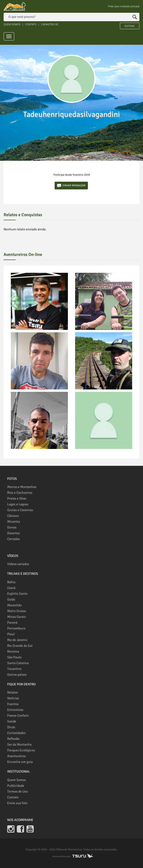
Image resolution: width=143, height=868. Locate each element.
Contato (13, 797)
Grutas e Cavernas (20, 510)
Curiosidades (16, 733)
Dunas (12, 527)
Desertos (13, 533)
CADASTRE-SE (50, 24)
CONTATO (31, 24)
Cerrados (13, 539)
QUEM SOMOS (12, 24)
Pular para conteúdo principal (124, 6)
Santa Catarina (18, 663)
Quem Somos (16, 780)
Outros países (17, 675)
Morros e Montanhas (22, 487)
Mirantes (14, 522)
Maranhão (14, 605)
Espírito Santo (17, 594)
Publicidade (16, 786)
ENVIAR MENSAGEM (71, 186)
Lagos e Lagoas (18, 504)
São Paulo (14, 657)
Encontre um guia (20, 762)
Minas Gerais (16, 617)
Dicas (11, 727)
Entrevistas (15, 710)
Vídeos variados (18, 564)
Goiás (11, 599)
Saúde (12, 721)
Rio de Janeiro (17, 640)
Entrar (130, 26)
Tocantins (14, 669)
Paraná (12, 623)
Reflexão (13, 739)
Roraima (13, 651)
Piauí (11, 634)
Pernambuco (16, 628)
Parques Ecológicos (21, 750)
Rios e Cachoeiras (20, 493)
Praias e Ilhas (17, 498)
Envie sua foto (17, 803)
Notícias (13, 698)
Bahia (11, 582)
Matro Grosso (17, 611)
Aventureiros (16, 756)
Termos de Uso (17, 791)
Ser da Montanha (19, 744)
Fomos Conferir (18, 716)
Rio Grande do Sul (20, 646)
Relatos (13, 692)
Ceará (11, 588)
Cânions (13, 516)
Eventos (13, 704)
